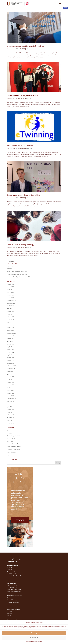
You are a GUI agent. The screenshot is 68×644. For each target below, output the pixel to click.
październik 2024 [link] (11, 333)
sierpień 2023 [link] (10, 371)
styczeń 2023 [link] (10, 390)
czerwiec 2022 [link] (11, 409)
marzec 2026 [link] (10, 287)
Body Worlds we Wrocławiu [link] (14, 266)
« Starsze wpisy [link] (11, 261)
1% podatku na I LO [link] (12, 587)
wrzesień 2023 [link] (11, 368)
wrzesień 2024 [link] (11, 336)
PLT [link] (17, 49)
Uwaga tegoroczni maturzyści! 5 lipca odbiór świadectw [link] (25, 46)
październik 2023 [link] (11, 366)
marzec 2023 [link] (10, 385)
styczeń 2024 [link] (10, 358)
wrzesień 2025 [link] (11, 303)
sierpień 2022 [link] (10, 404)
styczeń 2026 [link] (10, 292)
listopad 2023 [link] (10, 363)
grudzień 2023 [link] (11, 360)
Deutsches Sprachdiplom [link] (13, 436)
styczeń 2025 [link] (10, 325)
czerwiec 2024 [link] (11, 344)
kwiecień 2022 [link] (11, 415)
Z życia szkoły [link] (10, 455)
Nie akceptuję (34, 638)
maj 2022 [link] (9, 412)
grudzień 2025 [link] (11, 295)
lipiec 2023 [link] (10, 374)
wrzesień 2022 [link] (11, 401)
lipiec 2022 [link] (10, 407)
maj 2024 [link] (9, 347)
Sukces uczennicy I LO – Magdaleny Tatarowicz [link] (23, 96)
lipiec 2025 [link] (10, 309)
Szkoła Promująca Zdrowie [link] (14, 447)
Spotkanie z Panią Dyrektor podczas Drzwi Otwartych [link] (21, 277)
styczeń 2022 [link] (10, 423)
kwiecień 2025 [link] (11, 317)
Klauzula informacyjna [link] (13, 600)
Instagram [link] (10, 614)
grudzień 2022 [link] (11, 393)
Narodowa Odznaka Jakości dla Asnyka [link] (20, 145)
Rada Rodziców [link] (11, 438)
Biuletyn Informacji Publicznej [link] (14, 591)
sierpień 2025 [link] (10, 306)
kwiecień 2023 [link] (11, 382)
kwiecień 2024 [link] (11, 349)
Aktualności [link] (29, 49)
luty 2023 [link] (9, 388)
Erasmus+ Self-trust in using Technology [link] (20, 245)
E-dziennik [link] (10, 585)
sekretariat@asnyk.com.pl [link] (14, 576)
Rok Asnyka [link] (10, 441)
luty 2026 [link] (9, 289)
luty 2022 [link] (9, 420)
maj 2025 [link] (9, 314)
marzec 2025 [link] (10, 319)
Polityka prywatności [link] (30, 642)
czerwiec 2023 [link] (11, 377)
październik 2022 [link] (11, 398)
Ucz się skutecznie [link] (12, 452)
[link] (65, 623)
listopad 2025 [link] (10, 298)
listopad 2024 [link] (10, 330)
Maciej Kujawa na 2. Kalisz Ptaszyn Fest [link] (17, 271)
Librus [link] (15, 585)
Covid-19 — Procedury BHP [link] (14, 589)
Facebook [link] (9, 611)
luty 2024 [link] (9, 355)
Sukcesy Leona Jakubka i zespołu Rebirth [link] (17, 274)
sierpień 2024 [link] (10, 339)
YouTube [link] (9, 616)
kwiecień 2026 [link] (11, 284)
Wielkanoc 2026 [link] (11, 269)
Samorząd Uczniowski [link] (13, 444)
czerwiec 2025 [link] (11, 311)
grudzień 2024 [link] (11, 328)
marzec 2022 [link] (10, 418)
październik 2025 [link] (11, 300)
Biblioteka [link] (9, 433)
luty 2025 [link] (9, 322)
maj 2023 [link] (9, 379)
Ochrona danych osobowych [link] (14, 598)
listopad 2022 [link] (10, 396)
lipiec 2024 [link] (10, 341)
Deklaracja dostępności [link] (13, 602)
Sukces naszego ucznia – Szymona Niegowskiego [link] (23, 195)
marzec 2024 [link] (10, 352)
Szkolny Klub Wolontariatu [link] (14, 449)
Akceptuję (34, 633)
